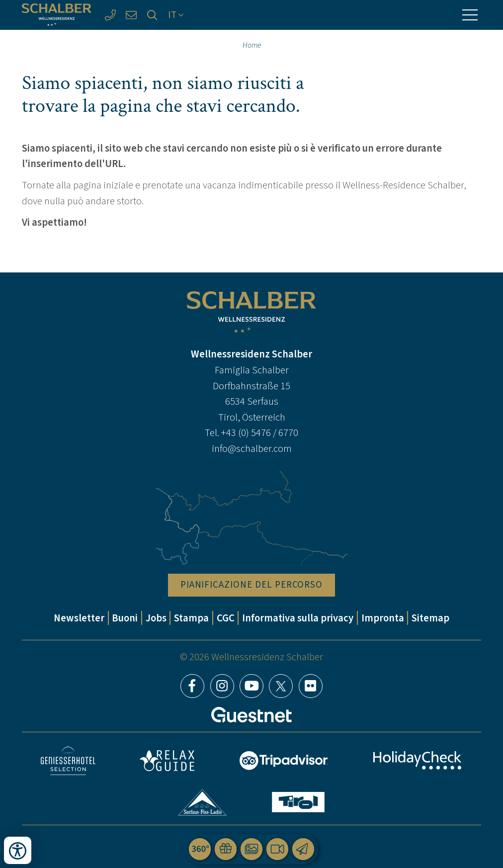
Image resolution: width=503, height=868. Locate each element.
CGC (226, 618)
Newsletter (79, 618)
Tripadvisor (284, 761)
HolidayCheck (418, 760)
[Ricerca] (152, 15)
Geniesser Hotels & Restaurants (68, 760)
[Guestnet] (251, 715)
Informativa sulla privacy (298, 618)
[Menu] (470, 15)
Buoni (125, 618)
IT (172, 15)
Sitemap (430, 618)
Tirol (298, 802)
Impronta (383, 618)
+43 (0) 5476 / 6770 (260, 433)
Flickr (311, 686)
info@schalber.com (252, 448)
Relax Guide (167, 761)
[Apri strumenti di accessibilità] (18, 850)
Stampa (191, 618)
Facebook (192, 686)
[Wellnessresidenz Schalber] (57, 15)
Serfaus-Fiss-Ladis (203, 802)
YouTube (251, 686)
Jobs (156, 618)
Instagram (222, 686)
